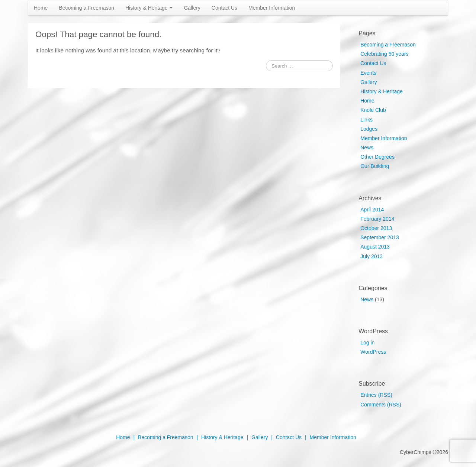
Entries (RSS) (376, 395)
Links (366, 120)
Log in (367, 343)
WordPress (373, 352)
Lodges (369, 129)
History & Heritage (149, 8)
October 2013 (376, 228)
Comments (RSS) (381, 405)
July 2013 (372, 256)
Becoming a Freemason (86, 8)
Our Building (375, 166)
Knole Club (373, 110)
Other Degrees (377, 157)
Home (41, 8)
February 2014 (377, 219)
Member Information (272, 8)
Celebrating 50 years (384, 54)
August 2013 (375, 247)
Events (368, 73)
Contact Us (224, 8)
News (367, 147)
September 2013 (380, 237)
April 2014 (372, 210)
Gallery (192, 8)
